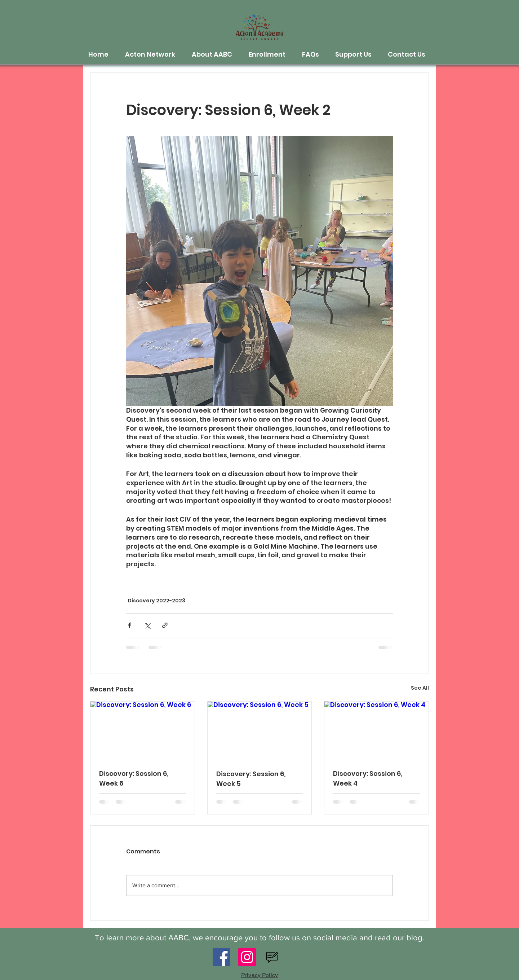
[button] (153, 54)
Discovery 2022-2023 (156, 601)
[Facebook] (221, 957)
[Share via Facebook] (130, 625)
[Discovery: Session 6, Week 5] (260, 731)
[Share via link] (165, 625)
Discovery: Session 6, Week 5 (251, 779)
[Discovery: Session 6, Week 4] (376, 731)
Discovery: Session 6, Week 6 (134, 778)
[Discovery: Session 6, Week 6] (143, 731)
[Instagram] (247, 957)
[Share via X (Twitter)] (147, 625)
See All (420, 688)
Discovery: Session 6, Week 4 (368, 778)
